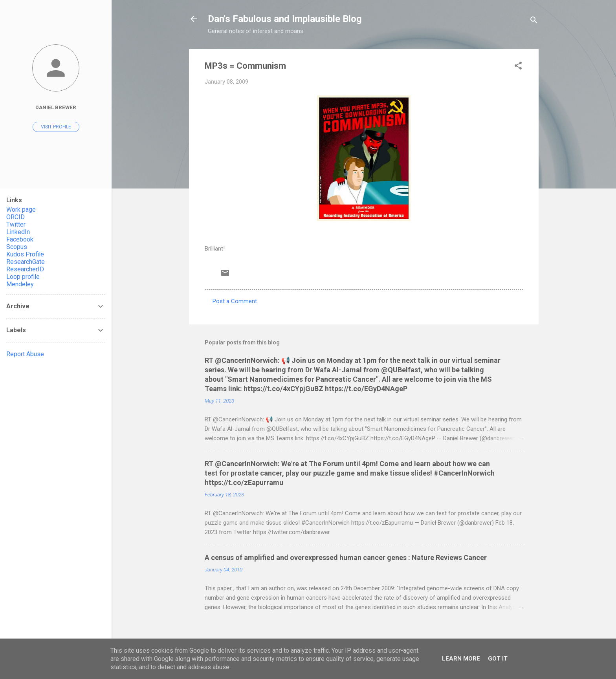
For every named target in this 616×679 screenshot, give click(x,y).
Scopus (17, 247)
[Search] (534, 21)
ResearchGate (26, 262)
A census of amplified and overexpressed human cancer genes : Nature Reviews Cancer (346, 557)
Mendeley (20, 284)
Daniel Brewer (56, 107)
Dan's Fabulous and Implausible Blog (285, 19)
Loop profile (23, 277)
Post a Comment (235, 301)
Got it (498, 659)
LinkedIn (18, 232)
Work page (21, 210)
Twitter (16, 224)
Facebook (20, 239)
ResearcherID (25, 269)
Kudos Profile (25, 254)
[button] (518, 67)
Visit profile (56, 127)
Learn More (461, 659)
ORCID (16, 217)
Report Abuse (25, 354)
